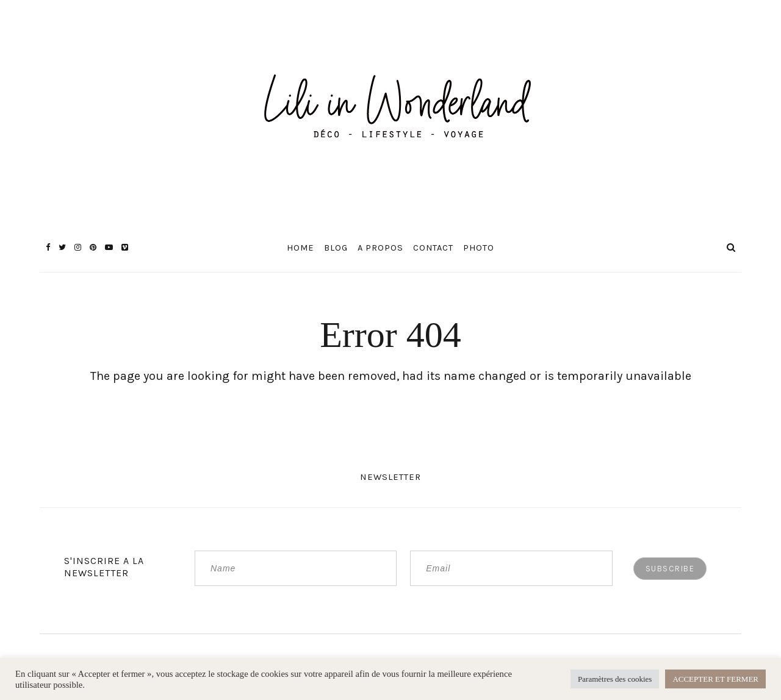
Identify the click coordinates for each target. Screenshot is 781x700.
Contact (433, 248)
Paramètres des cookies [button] (615, 679)
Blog (336, 248)
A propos (380, 248)
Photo (479, 248)
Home (301, 248)
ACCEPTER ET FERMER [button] (715, 679)
